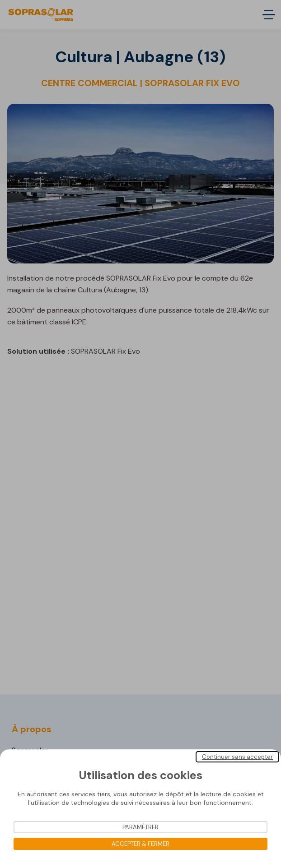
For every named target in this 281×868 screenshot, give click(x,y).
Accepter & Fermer (140, 844)
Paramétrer (140, 827)
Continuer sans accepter (237, 757)
